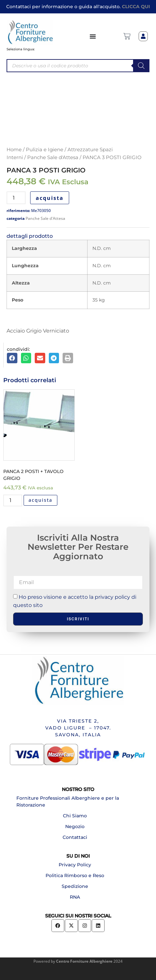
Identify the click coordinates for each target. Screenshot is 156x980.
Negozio (75, 826)
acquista (50, 198)
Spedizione (75, 886)
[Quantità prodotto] (16, 198)
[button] (12, 358)
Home (14, 150)
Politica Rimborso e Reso (75, 875)
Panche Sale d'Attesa (53, 157)
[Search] (141, 66)
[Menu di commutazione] (93, 36)
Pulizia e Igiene (45, 150)
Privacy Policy (75, 865)
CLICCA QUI (136, 7)
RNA (75, 897)
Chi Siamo (75, 816)
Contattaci (75, 837)
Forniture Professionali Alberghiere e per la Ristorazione (68, 801)
